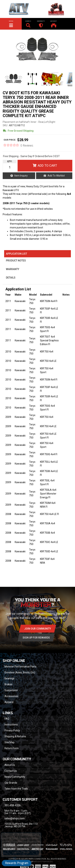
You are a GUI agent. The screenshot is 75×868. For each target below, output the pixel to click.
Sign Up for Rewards (36, 638)
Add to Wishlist (56, 176)
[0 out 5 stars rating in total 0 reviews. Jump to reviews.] (18, 145)
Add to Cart (47, 165)
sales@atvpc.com (15, 818)
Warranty (13, 269)
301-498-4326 (13, 805)
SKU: (5, 125)
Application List (17, 254)
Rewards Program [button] (17, 863)
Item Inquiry (21, 176)
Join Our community (38, 629)
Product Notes (16, 261)
